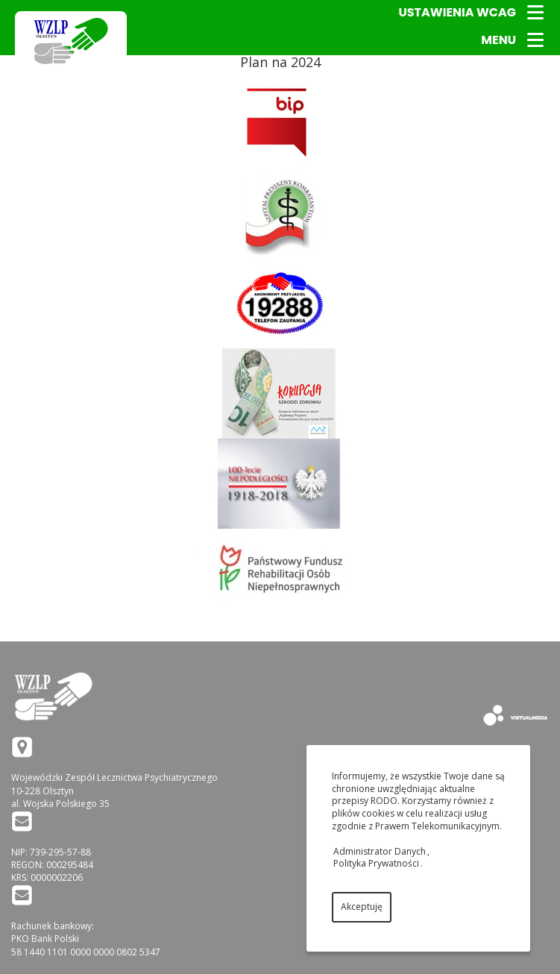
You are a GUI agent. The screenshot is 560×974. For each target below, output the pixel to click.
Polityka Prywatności (376, 863)
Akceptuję (362, 907)
